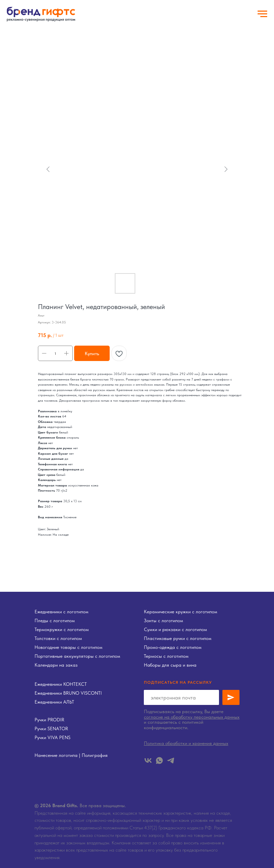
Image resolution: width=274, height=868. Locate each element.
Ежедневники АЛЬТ (54, 702)
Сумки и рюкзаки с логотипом (175, 629)
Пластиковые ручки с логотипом (178, 638)
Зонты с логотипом (163, 620)
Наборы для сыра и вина (170, 665)
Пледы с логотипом (55, 620)
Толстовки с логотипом (58, 638)
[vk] (148, 760)
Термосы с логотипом (166, 656)
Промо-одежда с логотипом (173, 647)
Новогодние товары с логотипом (68, 647)
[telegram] (171, 760)
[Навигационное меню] (262, 14)
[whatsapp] (159, 760)
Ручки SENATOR (51, 729)
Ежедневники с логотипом (61, 612)
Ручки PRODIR (49, 720)
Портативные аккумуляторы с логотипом (77, 656)
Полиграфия (95, 755)
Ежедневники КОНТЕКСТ (61, 684)
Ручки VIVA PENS (52, 737)
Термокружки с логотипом (62, 629)
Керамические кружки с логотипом (181, 612)
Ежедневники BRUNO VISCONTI (68, 693)
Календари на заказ (56, 665)
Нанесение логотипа (56, 755)
